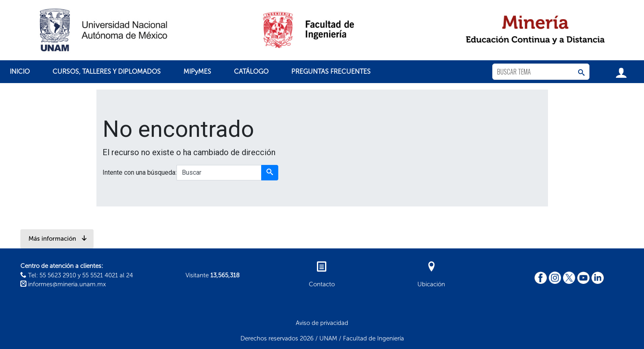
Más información (58, 239)
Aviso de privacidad (322, 323)
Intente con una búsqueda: (140, 172)
